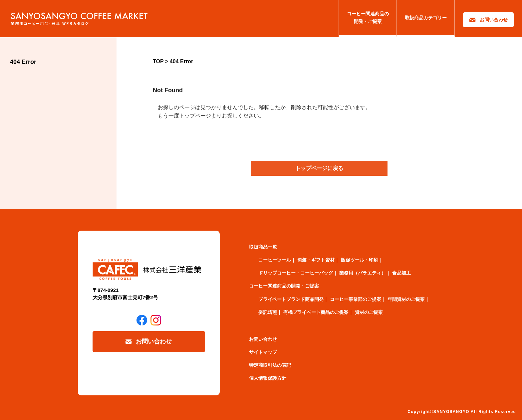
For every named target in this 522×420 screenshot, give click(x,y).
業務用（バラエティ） (363, 273)
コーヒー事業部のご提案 (356, 299)
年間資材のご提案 (406, 299)
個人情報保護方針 (268, 378)
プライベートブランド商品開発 (291, 299)
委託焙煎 (268, 312)
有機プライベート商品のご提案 (316, 312)
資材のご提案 (369, 312)
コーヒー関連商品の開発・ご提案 (368, 17)
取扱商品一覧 (263, 247)
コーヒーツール (275, 260)
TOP (158, 61)
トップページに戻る (319, 168)
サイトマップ (263, 352)
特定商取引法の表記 (270, 365)
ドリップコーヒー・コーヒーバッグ (296, 273)
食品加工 (401, 273)
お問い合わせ (494, 20)
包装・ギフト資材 (316, 260)
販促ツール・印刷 (360, 260)
